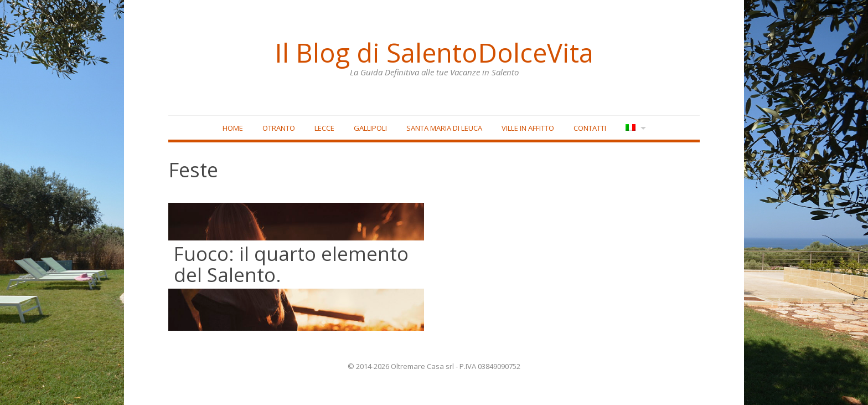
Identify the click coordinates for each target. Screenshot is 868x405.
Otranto (279, 128)
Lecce (324, 128)
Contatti (590, 128)
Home (233, 128)
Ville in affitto (528, 128)
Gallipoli (370, 128)
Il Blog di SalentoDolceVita (434, 53)
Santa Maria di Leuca (444, 128)
